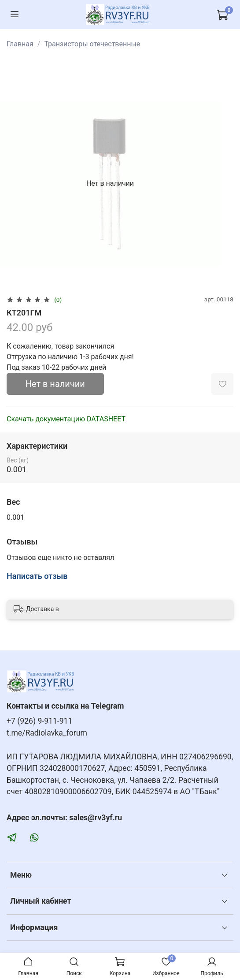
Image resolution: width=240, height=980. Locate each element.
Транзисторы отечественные (92, 44)
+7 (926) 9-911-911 (39, 721)
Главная (20, 44)
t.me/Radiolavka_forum (47, 733)
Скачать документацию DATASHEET (66, 419)
